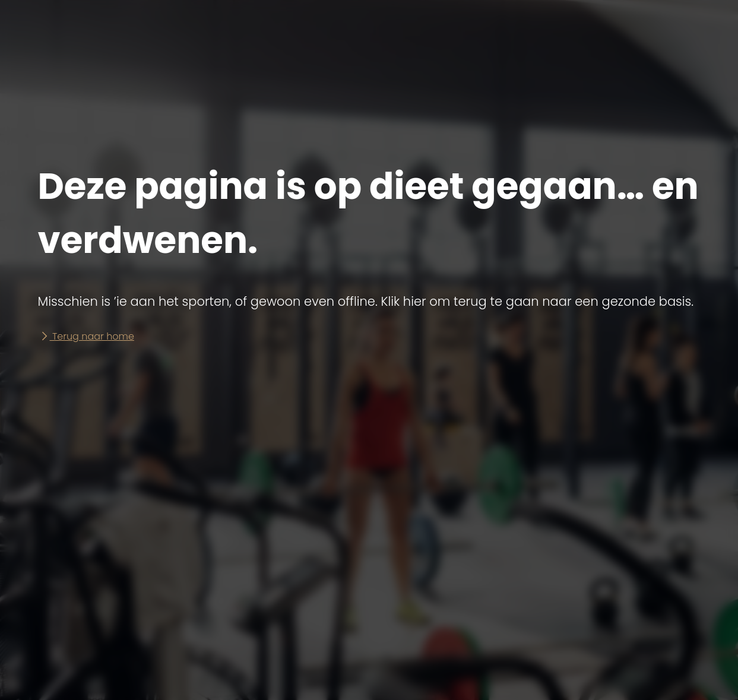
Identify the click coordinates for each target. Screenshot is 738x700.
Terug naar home (86, 336)
